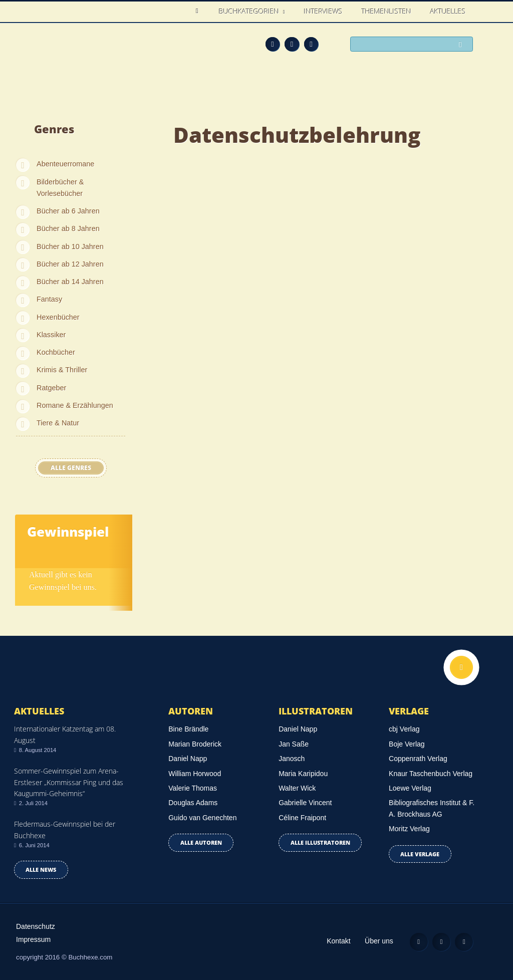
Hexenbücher (58, 317)
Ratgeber (51, 388)
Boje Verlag (407, 744)
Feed (273, 44)
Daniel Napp (188, 759)
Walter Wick (297, 788)
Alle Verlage (420, 854)
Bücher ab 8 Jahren (68, 228)
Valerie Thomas (193, 788)
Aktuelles (448, 11)
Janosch (292, 759)
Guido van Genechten (202, 818)
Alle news (41, 870)
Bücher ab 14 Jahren (70, 282)
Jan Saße (294, 744)
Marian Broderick (195, 744)
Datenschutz (36, 926)
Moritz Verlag (409, 829)
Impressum (33, 939)
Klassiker (51, 335)
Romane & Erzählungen (75, 405)
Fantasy (49, 299)
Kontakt (338, 941)
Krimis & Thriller (62, 370)
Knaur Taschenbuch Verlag (431, 774)
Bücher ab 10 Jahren (70, 247)
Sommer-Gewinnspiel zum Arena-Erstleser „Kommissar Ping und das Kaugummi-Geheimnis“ (69, 782)
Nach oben (461, 667)
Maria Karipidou (303, 774)
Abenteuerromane (65, 164)
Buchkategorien (250, 11)
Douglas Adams (193, 803)
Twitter (311, 44)
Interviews (323, 11)
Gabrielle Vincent (305, 803)
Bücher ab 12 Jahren (70, 264)
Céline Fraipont (302, 818)
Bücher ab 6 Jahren (68, 211)
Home (200, 11)
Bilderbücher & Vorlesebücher (60, 188)
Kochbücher (56, 352)
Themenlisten (387, 11)
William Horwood (195, 774)
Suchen (463, 45)
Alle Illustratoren (320, 842)
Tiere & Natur (58, 423)
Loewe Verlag (410, 788)
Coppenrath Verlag (418, 759)
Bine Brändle (188, 729)
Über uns (379, 941)
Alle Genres (71, 468)
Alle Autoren (201, 842)
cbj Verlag (404, 729)
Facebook (292, 44)
